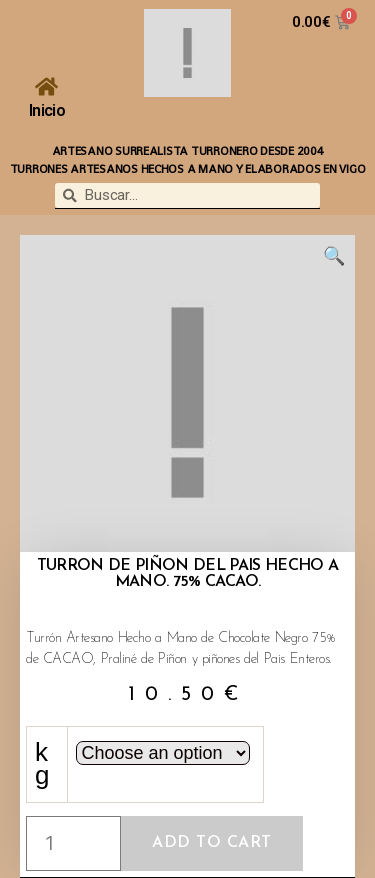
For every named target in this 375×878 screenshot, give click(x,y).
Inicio (47, 110)
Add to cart (212, 843)
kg (47, 763)
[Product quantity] (73, 843)
